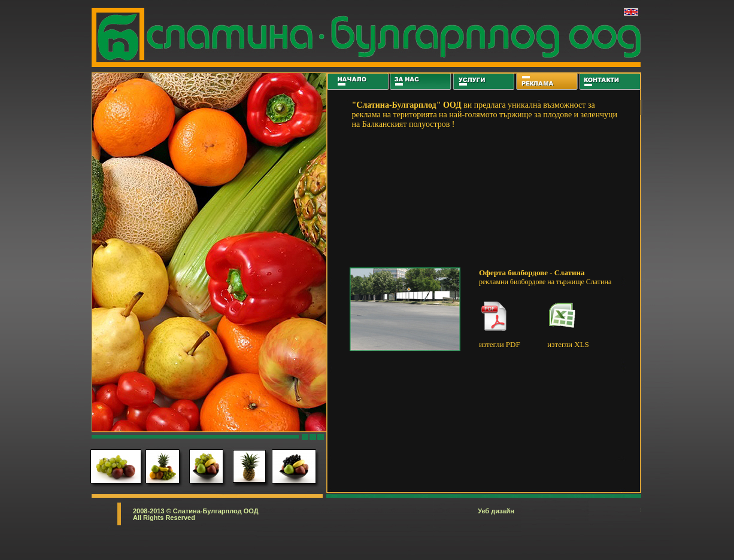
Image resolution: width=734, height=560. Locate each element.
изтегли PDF (500, 344)
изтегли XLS (568, 344)
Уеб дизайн (496, 511)
